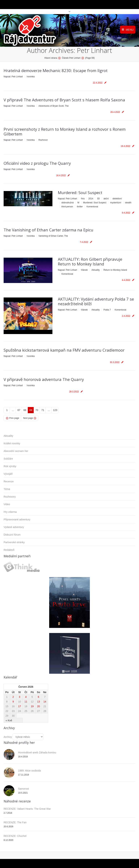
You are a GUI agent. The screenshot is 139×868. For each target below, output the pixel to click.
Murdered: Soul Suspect (80, 192)
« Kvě (9, 720)
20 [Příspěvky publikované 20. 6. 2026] (39, 706)
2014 (91, 199)
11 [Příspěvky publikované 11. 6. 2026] (26, 702)
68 (25, 410)
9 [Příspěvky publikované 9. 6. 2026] (13, 702)
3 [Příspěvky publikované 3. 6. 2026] (20, 697)
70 (37, 410)
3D (98, 199)
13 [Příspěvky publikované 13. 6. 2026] (39, 702)
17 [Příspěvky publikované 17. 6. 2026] (20, 706)
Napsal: (13, 77)
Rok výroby (10, 466)
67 (19, 410)
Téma (7, 489)
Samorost (23, 789)
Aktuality (96, 270)
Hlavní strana (51, 58)
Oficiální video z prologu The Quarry (37, 163)
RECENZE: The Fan (15, 822)
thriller (80, 207)
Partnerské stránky (14, 542)
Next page (28, 418)
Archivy (8, 737)
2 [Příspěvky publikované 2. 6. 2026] (13, 697)
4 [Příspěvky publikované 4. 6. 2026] (26, 697)
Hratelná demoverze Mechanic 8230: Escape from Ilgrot (56, 70)
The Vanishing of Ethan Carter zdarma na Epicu (48, 230)
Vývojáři (8, 474)
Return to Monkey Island (115, 270)
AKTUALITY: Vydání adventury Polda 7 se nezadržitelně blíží (96, 301)
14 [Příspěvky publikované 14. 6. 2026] (45, 702)
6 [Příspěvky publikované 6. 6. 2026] (39, 697)
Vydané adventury (14, 527)
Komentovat (92, 207)
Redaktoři (9, 550)
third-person (67, 207)
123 (55, 410)
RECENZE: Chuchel (15, 836)
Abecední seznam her (16, 451)
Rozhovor (43, 140)
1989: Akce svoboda (29, 771)
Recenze (9, 481)
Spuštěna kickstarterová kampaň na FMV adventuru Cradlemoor (64, 350)
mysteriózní (116, 203)
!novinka (31, 77)
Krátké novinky (12, 443)
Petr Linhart (94, 50)
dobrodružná (68, 203)
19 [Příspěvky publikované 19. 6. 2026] (32, 706)
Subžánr (8, 459)
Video (7, 504)
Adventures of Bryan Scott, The (54, 106)
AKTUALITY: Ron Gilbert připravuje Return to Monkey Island (90, 261)
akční (106, 199)
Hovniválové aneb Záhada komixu (37, 752)
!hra (83, 199)
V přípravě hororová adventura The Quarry (44, 379)
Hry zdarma (10, 512)
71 (43, 410)
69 (31, 410)
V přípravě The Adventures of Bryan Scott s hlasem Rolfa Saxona (64, 100)
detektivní (117, 199)
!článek (84, 270)
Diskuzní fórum (12, 535)
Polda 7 (107, 310)
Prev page (14, 418)
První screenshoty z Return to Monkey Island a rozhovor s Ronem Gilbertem (65, 131)
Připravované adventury (17, 519)
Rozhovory (10, 497)
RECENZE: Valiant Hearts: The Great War (27, 809)
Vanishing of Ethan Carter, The (53, 236)
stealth (128, 203)
